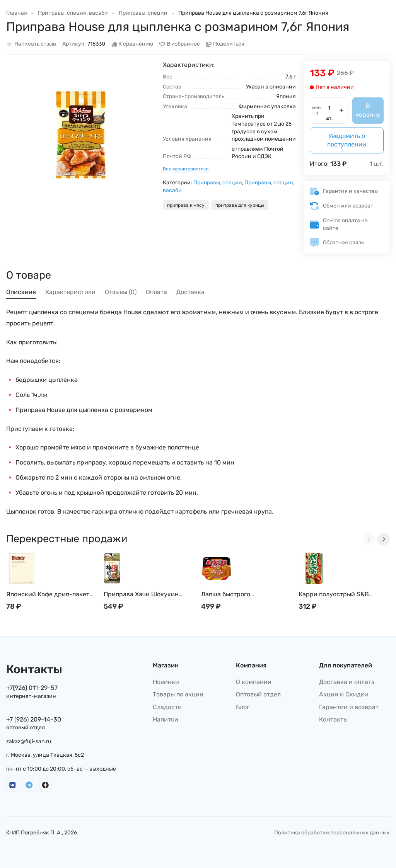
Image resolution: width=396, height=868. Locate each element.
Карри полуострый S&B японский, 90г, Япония (334, 595)
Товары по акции (178, 694)
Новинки (166, 682)
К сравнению (132, 44)
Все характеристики (186, 169)
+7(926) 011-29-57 (32, 688)
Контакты (333, 719)
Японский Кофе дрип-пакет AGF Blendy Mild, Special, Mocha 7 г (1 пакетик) (48, 595)
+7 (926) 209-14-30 (34, 719)
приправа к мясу (186, 205)
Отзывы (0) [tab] (121, 292)
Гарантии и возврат (349, 707)
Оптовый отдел (258, 694)
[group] (81, 135)
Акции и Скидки (344, 694)
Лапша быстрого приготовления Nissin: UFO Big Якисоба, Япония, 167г (247, 595)
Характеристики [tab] (70, 292)
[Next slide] (384, 539)
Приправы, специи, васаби (73, 13)
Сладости (167, 707)
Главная (17, 13)
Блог (243, 707)
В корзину (368, 110)
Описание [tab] (21, 292)
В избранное (180, 44)
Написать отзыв (31, 44)
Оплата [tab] (156, 292)
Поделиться (225, 44)
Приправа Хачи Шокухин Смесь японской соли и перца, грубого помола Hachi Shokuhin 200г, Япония (149, 595)
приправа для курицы (240, 205)
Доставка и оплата (347, 682)
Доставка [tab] (190, 292)
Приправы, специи (143, 13)
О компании (254, 682)
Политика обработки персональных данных (332, 833)
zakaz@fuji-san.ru (29, 741)
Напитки (166, 719)
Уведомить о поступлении (347, 140)
